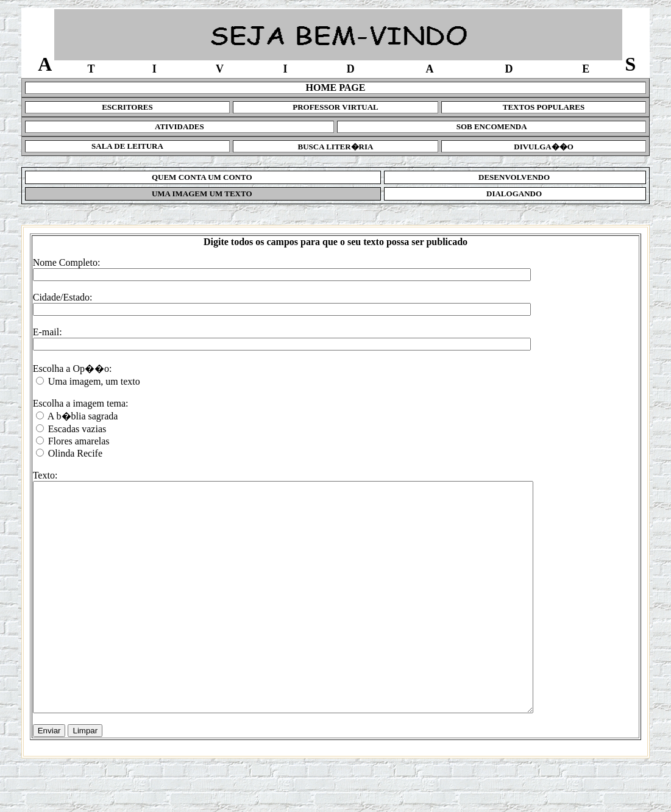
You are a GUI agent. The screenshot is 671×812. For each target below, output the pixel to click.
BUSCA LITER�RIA (336, 147)
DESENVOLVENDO (515, 177)
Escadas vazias (77, 429)
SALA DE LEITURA (127, 146)
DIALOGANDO (515, 194)
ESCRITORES (127, 107)
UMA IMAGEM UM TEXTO (203, 194)
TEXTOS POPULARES (544, 107)
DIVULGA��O (544, 147)
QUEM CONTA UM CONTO (203, 177)
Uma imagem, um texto (94, 381)
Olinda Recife (75, 453)
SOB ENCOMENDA (492, 126)
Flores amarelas (79, 441)
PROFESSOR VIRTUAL (335, 107)
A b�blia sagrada (83, 416)
